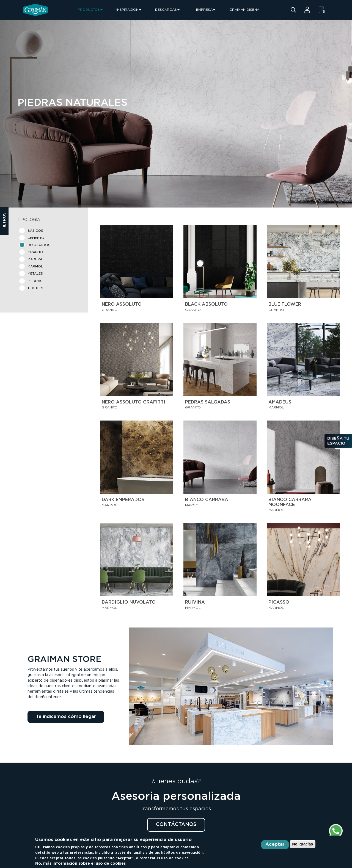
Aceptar (275, 844)
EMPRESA (206, 10)
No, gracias (303, 844)
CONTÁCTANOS (176, 825)
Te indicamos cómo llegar (66, 717)
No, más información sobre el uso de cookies (80, 864)
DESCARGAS (167, 10)
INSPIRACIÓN (129, 10)
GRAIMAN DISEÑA (244, 10)
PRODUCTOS (90, 10)
